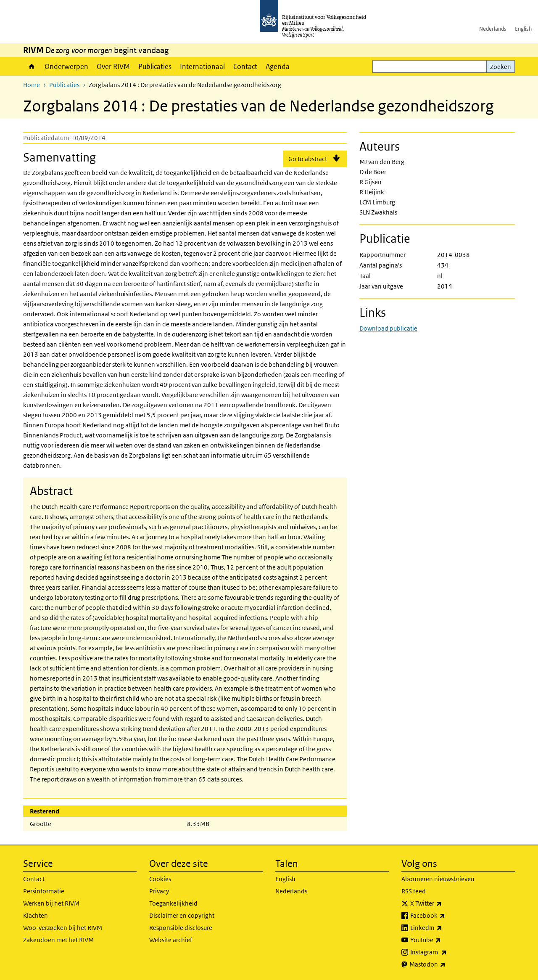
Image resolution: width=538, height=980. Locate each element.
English (523, 29)
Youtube (444, 940)
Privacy (159, 891)
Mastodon (446, 964)
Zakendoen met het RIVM (58, 940)
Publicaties (155, 66)
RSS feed (414, 891)
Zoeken (501, 67)
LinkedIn (445, 928)
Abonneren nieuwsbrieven (438, 879)
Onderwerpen (66, 66)
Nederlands (493, 29)
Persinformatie (44, 891)
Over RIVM (113, 66)
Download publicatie (388, 328)
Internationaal (202, 66)
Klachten (36, 915)
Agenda (278, 66)
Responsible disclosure (181, 928)
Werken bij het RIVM (51, 903)
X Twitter (444, 903)
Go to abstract (308, 159)
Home (32, 66)
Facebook (446, 916)
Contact (245, 66)
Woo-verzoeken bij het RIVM (63, 928)
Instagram (447, 952)
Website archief (171, 940)
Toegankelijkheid (173, 903)
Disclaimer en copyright (182, 915)
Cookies (160, 879)
